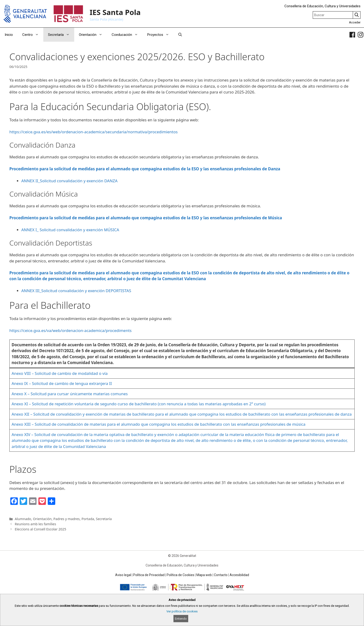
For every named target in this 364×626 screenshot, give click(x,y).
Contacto (221, 575)
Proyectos (160, 35)
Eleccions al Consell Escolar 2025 (40, 529)
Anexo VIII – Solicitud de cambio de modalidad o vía (60, 373)
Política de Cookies (180, 575)
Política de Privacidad (149, 575)
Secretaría (61, 35)
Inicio (9, 35)
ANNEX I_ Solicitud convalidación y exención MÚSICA (70, 230)
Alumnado (23, 519)
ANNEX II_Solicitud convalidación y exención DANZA (69, 181)
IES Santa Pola (115, 12)
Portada (88, 519)
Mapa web (204, 575)
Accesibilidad (239, 575)
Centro (33, 35)
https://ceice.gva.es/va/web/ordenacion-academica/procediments (70, 330)
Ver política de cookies (182, 611)
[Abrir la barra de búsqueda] (180, 35)
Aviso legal (123, 575)
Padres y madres (67, 519)
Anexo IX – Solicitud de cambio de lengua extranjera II (62, 383)
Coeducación (127, 35)
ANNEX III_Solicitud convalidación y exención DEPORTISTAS (76, 291)
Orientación (93, 35)
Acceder (355, 22)
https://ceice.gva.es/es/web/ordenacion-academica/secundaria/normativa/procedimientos (94, 132)
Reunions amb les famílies (35, 524)
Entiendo (181, 619)
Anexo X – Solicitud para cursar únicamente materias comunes (70, 394)
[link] (352, 35)
